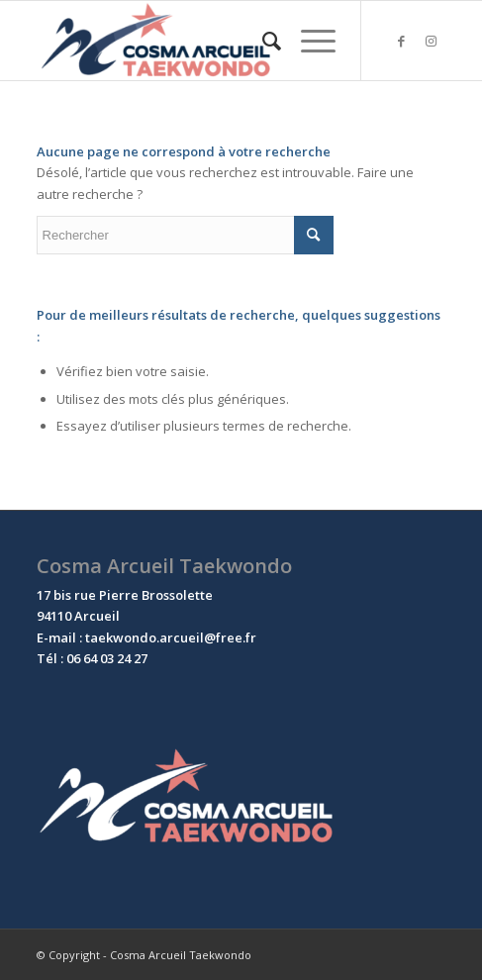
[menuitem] (262, 41)
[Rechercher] (262, 41)
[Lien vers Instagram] (431, 41)
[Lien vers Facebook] (401, 41)
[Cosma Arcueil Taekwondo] (200, 41)
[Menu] (308, 41)
